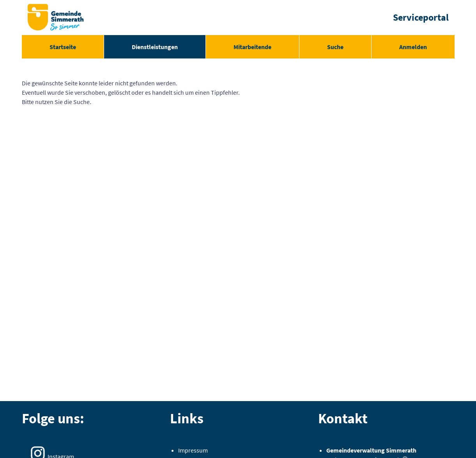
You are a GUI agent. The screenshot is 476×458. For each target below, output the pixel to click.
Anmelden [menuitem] (413, 47)
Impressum (193, 450)
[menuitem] (63, 47)
